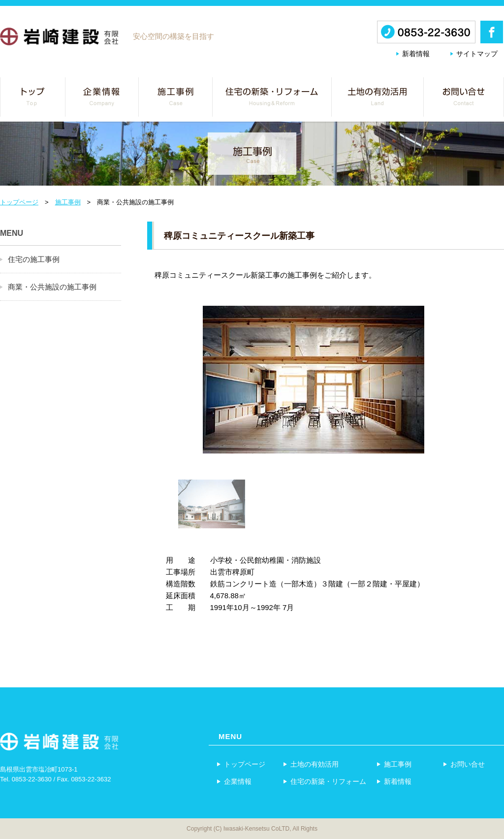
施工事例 (68, 202)
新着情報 (416, 54)
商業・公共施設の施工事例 (52, 287)
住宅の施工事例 (34, 259)
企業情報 (234, 781)
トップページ (19, 202)
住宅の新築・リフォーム (324, 781)
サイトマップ (477, 54)
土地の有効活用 (311, 764)
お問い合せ (464, 764)
